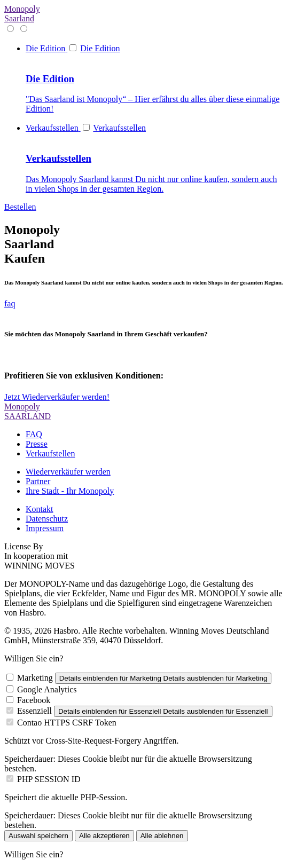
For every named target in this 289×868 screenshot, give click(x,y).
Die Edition (100, 48)
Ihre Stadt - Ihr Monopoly (70, 491)
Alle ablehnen (162, 836)
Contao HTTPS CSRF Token (67, 723)
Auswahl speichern (38, 836)
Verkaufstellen (50, 453)
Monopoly (22, 14)
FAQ (34, 434)
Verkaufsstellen (119, 128)
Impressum (45, 528)
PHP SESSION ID (49, 779)
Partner (38, 481)
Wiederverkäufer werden (68, 472)
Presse (37, 444)
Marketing (35, 678)
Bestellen (20, 207)
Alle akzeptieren (104, 836)
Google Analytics (47, 689)
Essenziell (34, 711)
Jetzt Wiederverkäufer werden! (57, 397)
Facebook (34, 700)
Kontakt (40, 509)
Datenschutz (47, 519)
